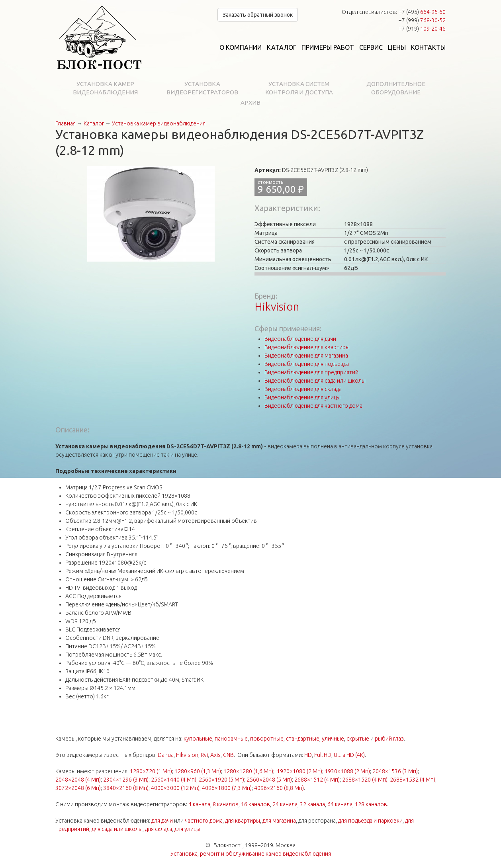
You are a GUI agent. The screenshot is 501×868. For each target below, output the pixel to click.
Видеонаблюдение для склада (303, 389)
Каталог (282, 47)
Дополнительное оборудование (396, 88)
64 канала (340, 804)
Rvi (204, 755)
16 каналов (255, 804)
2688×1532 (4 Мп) (413, 780)
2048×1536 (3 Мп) (395, 771)
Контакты (428, 47)
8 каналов (226, 804)
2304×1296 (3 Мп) (126, 780)
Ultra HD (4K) (349, 755)
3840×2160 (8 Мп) (126, 788)
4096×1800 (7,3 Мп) (227, 788)
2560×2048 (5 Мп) (269, 780)
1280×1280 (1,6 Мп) (248, 771)
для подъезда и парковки (370, 821)
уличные (333, 739)
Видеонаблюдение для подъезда (307, 364)
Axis (215, 755)
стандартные (303, 739)
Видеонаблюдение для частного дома (313, 406)
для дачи (162, 821)
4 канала (199, 804)
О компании (241, 47)
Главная (66, 123)
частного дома (204, 821)
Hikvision (277, 306)
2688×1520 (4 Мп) (365, 780)
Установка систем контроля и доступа (299, 88)
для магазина (279, 821)
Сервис (371, 47)
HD (308, 755)
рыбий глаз (389, 739)
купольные (198, 739)
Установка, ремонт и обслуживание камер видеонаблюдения (251, 854)
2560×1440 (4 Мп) (174, 780)
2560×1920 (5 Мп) (221, 780)
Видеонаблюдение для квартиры (307, 347)
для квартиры (243, 821)
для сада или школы (117, 829)
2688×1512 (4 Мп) (317, 780)
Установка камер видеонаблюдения (105, 88)
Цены (397, 47)
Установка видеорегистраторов (202, 88)
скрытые (358, 739)
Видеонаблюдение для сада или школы (315, 381)
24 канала (285, 804)
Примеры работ (328, 47)
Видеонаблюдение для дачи (300, 339)
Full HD (323, 755)
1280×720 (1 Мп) (151, 771)
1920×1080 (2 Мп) (299, 771)
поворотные (267, 739)
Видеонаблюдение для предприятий (311, 372)
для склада (159, 829)
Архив (250, 103)
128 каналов (371, 804)
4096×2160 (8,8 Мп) (279, 788)
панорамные (231, 739)
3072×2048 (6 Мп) (78, 788)
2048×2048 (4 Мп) (78, 780)
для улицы (187, 829)
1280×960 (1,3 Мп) (198, 771)
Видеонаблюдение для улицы (302, 397)
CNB (228, 755)
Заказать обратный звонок (258, 15)
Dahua (166, 755)
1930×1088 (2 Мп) (347, 771)
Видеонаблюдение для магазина (306, 356)
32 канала (312, 804)
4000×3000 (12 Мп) (175, 788)
